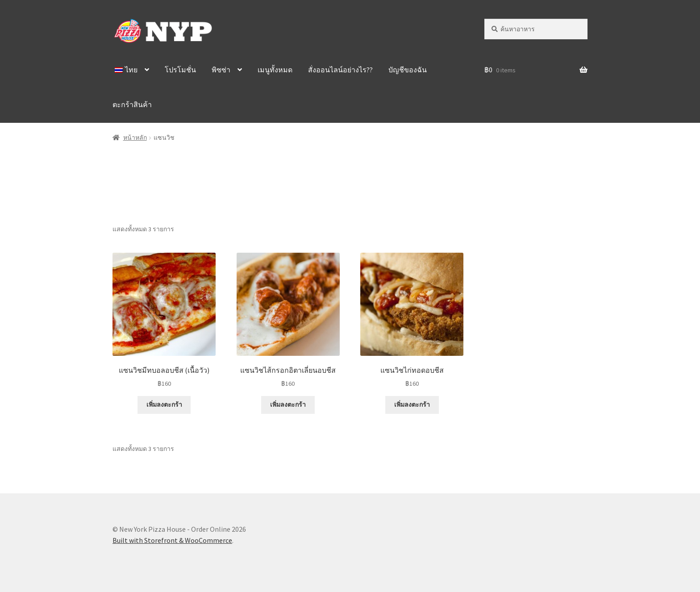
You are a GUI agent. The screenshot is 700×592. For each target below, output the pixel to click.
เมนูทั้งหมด (275, 70)
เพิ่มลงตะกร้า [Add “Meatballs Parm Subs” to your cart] (164, 404)
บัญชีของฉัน (408, 70)
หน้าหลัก (135, 138)
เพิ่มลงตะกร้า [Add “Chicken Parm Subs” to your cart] (412, 404)
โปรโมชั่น (180, 70)
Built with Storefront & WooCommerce (172, 540)
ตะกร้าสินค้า (132, 104)
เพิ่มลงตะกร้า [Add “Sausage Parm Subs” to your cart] (288, 404)
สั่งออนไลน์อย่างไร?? (340, 70)
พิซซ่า (221, 70)
